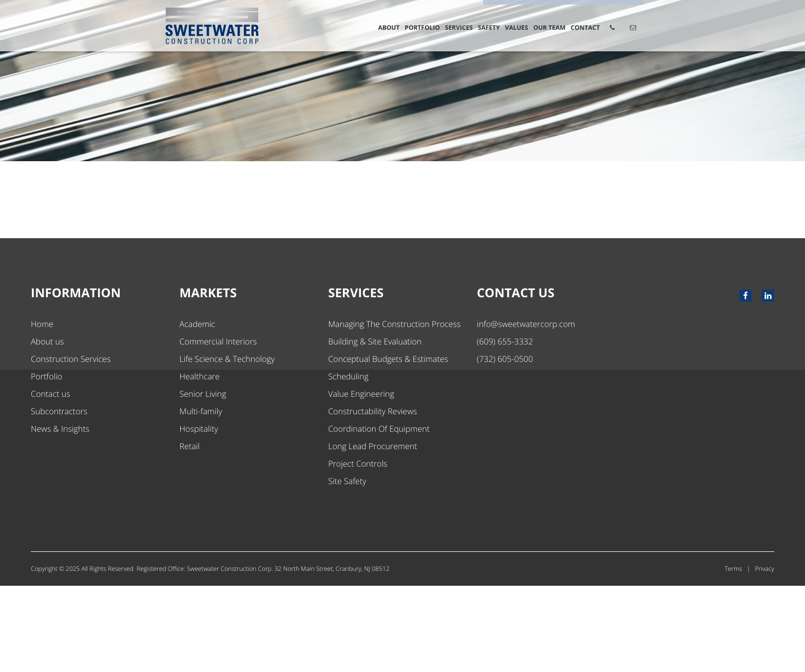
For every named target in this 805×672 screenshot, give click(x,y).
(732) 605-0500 (505, 445)
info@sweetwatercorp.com (526, 410)
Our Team (550, 27)
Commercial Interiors (218, 428)
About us (47, 428)
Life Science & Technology (227, 445)
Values (516, 27)
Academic (197, 410)
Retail (190, 532)
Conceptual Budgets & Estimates (388, 445)
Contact (586, 27)
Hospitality (199, 515)
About (389, 27)
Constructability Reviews (372, 497)
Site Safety (347, 567)
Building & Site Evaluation (375, 428)
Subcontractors (59, 497)
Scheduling (348, 463)
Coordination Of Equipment (379, 515)
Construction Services (71, 445)
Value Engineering (361, 480)
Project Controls (358, 550)
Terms (734, 655)
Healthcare (200, 463)
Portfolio (422, 27)
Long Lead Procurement (372, 532)
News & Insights (60, 515)
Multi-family (201, 497)
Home (42, 410)
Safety (489, 27)
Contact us (51, 480)
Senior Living (203, 480)
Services (459, 27)
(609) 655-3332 (505, 428)
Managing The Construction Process (394, 410)
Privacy (765, 655)
